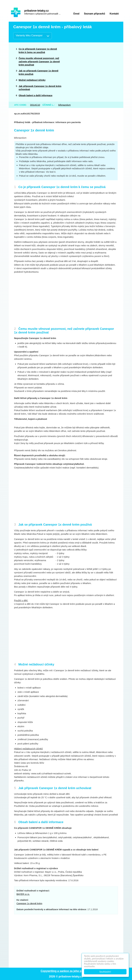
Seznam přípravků (95, 14)
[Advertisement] (95, 68)
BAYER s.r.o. (23, 894)
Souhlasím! (105, 972)
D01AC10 (35, 105)
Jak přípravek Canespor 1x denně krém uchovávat (40, 88)
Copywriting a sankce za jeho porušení (66, 971)
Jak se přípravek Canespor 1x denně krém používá (38, 72)
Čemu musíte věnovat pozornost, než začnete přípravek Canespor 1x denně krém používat (39, 61)
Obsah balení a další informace (36, 95)
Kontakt (114, 14)
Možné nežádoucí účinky (32, 80)
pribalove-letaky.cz (37, 11)
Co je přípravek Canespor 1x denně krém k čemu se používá (38, 50)
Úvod (76, 14)
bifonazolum (65, 105)
